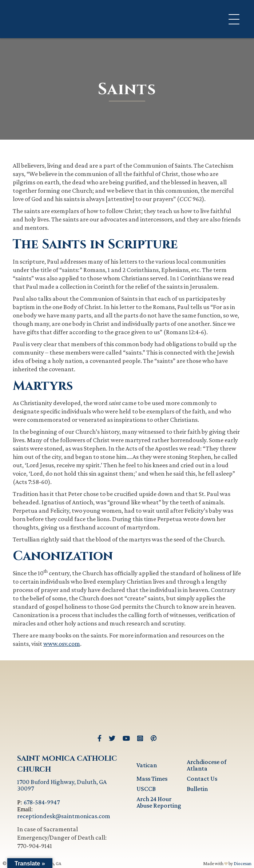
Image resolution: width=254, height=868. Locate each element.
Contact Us (202, 779)
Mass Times (152, 779)
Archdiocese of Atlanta (207, 765)
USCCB (146, 789)
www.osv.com (62, 644)
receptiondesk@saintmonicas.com (64, 816)
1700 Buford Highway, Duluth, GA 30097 (62, 785)
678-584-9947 (42, 802)
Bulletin (197, 789)
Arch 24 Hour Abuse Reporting (159, 802)
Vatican (147, 765)
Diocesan (243, 863)
